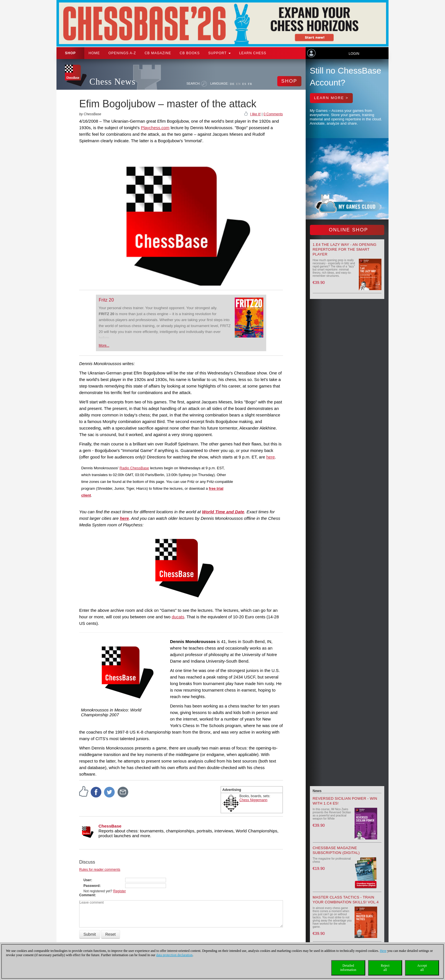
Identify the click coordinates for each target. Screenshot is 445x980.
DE (232, 84)
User (87, 880)
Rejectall (385, 968)
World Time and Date (223, 512)
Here (383, 951)
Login (354, 54)
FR (250, 84)
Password (92, 886)
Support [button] (220, 53)
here (270, 457)
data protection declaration (174, 955)
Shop (70, 53)
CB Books (190, 53)
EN (239, 84)
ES (244, 84)
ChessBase (110, 826)
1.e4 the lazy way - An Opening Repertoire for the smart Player (345, 249)
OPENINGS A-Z (122, 53)
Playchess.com (155, 128)
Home (94, 53)
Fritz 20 (106, 300)
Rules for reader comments (100, 870)
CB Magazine (158, 53)
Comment (87, 895)
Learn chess (253, 53)
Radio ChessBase (134, 468)
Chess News (112, 82)
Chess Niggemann (254, 800)
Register (120, 891)
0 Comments (273, 114)
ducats (178, 617)
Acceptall (422, 968)
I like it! (255, 114)
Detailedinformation (348, 968)
